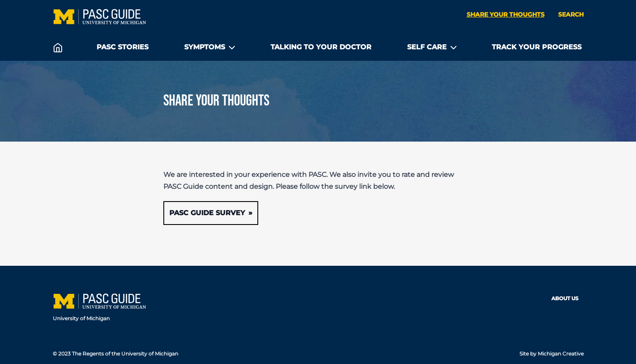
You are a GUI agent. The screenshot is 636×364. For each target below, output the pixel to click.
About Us (565, 298)
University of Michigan (81, 318)
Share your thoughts (506, 14)
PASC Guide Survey (207, 213)
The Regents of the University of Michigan (125, 354)
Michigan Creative (561, 354)
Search (571, 14)
